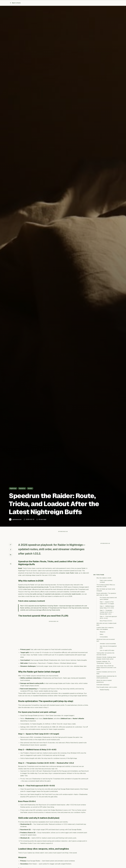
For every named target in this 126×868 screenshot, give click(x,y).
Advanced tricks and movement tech (106, 672)
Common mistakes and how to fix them (106, 705)
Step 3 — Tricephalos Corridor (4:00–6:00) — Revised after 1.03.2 (107, 644)
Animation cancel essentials (108, 676)
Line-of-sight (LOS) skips (107, 682)
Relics (102, 666)
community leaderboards (72, 598)
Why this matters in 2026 (104, 610)
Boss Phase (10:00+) (106, 653)
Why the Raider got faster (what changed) (106, 622)
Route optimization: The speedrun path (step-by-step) (106, 626)
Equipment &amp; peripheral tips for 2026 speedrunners (107, 709)
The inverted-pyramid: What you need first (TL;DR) (106, 618)
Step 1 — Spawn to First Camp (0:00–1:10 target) (107, 635)
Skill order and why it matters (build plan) (106, 656)
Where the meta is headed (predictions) (104, 713)
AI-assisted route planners (52, 598)
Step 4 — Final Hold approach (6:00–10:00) (108, 649)
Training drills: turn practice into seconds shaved (105, 686)
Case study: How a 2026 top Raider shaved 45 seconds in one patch (106, 700)
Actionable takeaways (103, 717)
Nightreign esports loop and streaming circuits (33, 591)
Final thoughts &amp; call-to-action (107, 719)
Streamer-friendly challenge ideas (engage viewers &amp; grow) (106, 690)
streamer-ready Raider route (69, 577)
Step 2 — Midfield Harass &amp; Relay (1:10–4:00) (107, 639)
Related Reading (104, 722)
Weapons (103, 664)
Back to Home (15, 3)
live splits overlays (36, 598)
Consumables (104, 669)
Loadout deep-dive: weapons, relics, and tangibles (105, 660)
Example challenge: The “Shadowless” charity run (104, 694)
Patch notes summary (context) (106, 613)
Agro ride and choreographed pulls (108, 679)
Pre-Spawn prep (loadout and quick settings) (108, 630)
